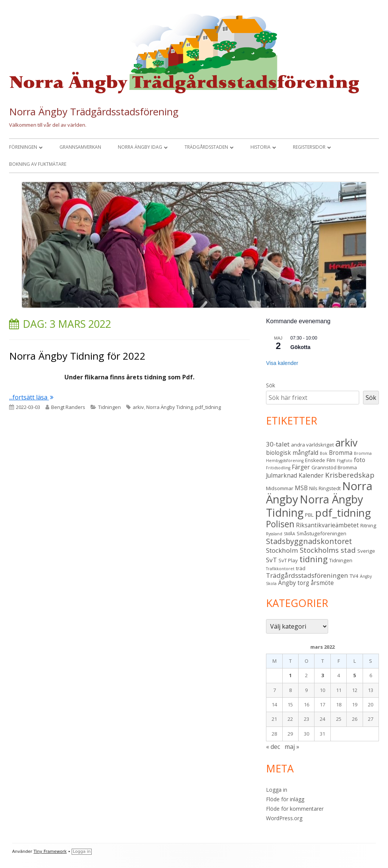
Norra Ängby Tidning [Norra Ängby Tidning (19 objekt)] (314, 506)
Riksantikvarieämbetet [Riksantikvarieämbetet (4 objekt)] (327, 525)
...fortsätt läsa (31, 397)
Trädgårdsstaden (206, 147)
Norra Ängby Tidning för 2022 (77, 356)
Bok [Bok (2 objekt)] (324, 453)
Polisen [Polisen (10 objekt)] (280, 524)
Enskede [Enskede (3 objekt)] (315, 460)
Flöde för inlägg (285, 799)
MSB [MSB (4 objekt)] (301, 488)
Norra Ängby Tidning (170, 407)
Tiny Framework (50, 851)
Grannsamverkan (80, 147)
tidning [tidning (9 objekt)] (314, 559)
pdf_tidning (208, 407)
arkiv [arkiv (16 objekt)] (346, 443)
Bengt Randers (68, 407)
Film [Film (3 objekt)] (331, 460)
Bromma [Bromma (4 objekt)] (341, 453)
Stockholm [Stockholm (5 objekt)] (282, 550)
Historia (260, 147)
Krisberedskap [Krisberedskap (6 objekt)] (350, 475)
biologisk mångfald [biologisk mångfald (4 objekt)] (292, 453)
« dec (273, 747)
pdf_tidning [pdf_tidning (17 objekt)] (343, 513)
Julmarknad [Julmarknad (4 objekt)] (282, 475)
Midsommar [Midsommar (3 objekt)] (280, 488)
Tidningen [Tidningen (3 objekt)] (341, 560)
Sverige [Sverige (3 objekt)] (366, 551)
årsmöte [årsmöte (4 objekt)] (322, 583)
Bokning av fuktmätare (38, 164)
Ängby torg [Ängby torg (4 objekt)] (294, 583)
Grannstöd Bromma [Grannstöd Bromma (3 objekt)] (334, 467)
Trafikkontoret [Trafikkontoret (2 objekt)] (280, 569)
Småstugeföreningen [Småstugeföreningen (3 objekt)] (322, 533)
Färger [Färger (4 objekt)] (301, 467)
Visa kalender (282, 363)
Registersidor (309, 147)
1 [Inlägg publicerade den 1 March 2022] (290, 675)
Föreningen (23, 147)
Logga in (277, 790)
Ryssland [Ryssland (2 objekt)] (274, 534)
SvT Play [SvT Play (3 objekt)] (288, 560)
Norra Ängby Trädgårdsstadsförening (94, 112)
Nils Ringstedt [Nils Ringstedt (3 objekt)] (325, 488)
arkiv (138, 407)
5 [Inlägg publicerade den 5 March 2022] (354, 675)
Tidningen (110, 407)
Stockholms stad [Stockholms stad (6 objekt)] (328, 550)
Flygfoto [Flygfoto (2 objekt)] (345, 461)
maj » (292, 747)
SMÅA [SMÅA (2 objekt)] (289, 534)
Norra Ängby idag (140, 147)
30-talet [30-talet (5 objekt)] (278, 444)
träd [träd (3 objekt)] (301, 568)
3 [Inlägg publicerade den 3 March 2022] (323, 675)
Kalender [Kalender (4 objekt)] (311, 475)
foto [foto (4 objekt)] (360, 460)
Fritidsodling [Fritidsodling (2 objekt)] (278, 468)
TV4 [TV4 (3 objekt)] (354, 576)
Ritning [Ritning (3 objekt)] (368, 525)
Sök (271, 385)
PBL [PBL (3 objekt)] (309, 515)
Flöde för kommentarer (295, 809)
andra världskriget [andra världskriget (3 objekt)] (312, 445)
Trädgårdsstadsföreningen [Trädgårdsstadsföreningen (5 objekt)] (307, 575)
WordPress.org (284, 818)
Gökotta (300, 347)
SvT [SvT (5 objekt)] (271, 560)
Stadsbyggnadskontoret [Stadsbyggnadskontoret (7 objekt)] (309, 541)
